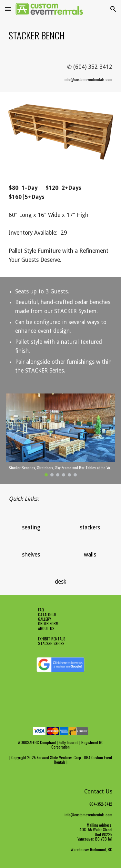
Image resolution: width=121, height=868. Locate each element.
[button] (8, 9)
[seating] (31, 528)
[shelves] (31, 555)
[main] (61, 35)
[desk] (60, 582)
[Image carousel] (61, 435)
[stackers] (90, 528)
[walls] (90, 555)
